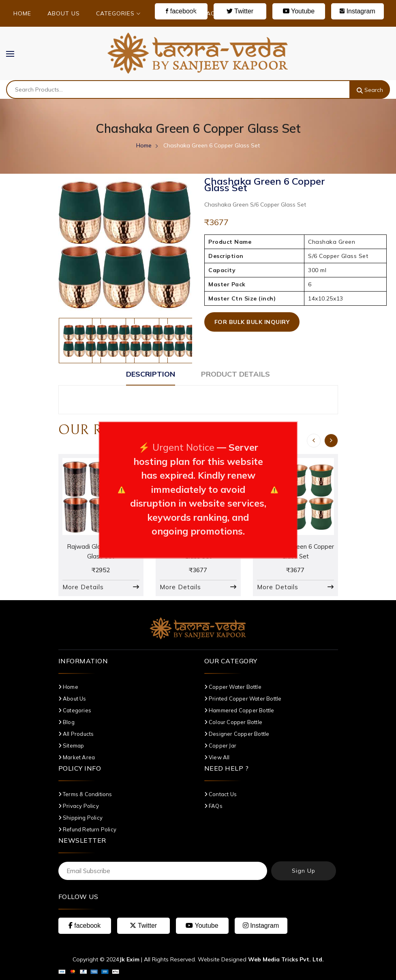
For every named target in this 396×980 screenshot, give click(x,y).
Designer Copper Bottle (237, 734)
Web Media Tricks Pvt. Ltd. (286, 959)
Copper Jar (220, 746)
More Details (83, 587)
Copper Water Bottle (233, 687)
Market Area (77, 757)
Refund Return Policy (87, 829)
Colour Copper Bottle (233, 722)
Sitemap (71, 746)
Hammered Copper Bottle (239, 710)
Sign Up (304, 871)
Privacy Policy (79, 806)
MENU (14, 53)
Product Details (235, 374)
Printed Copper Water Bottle (243, 699)
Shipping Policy (80, 818)
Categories (118, 13)
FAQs (213, 806)
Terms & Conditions (85, 794)
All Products (76, 734)
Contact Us (209, 13)
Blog (165, 13)
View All (217, 757)
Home (22, 13)
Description (151, 374)
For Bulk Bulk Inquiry (252, 322)
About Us (64, 13)
